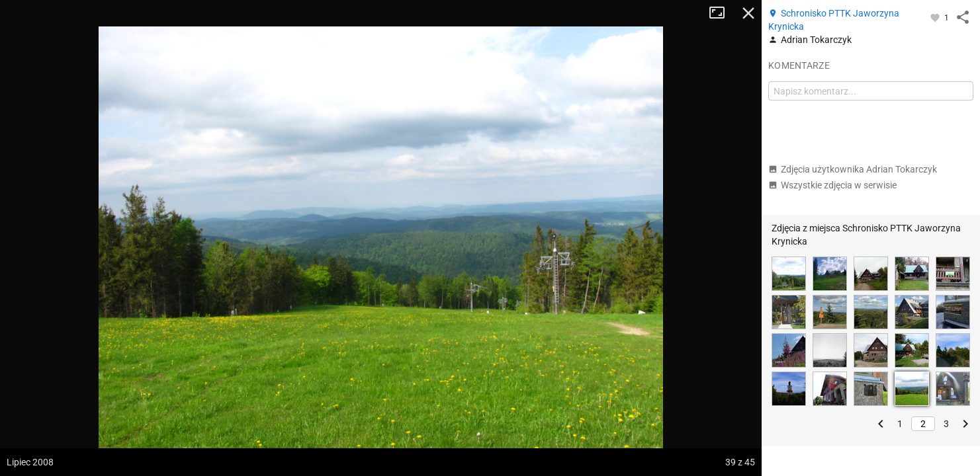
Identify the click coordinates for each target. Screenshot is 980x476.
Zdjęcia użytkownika (853, 169)
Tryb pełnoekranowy (722, 13)
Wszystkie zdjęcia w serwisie (832, 185)
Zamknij (748, 13)
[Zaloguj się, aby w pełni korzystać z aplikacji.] (936, 17)
